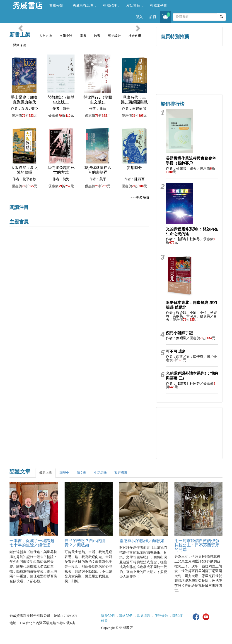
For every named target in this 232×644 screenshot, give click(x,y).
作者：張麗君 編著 (181, 168)
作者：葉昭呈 (176, 338)
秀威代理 (111, 6)
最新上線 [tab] (46, 473)
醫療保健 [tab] (19, 45)
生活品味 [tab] (100, 473)
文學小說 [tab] (66, 36)
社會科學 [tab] (135, 36)
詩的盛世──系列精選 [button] (206, 60)
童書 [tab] (83, 36)
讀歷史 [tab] (64, 473)
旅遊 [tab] (97, 36)
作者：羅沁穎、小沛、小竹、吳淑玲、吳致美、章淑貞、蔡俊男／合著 (191, 316)
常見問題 (144, 616)
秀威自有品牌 (85, 6)
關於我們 (108, 616)
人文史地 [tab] (46, 36)
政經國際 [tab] (121, 473)
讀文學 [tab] (82, 473)
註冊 (153, 17)
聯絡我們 (126, 616)
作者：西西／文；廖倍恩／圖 (188, 357)
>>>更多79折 (139, 198)
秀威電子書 (158, 6)
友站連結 (135, 6)
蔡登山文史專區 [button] (173, 80)
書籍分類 (58, 6)
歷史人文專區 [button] (173, 60)
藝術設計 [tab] (114, 36)
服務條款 (161, 616)
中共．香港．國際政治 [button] (206, 80)
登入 (139, 17)
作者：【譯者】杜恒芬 (183, 239)
